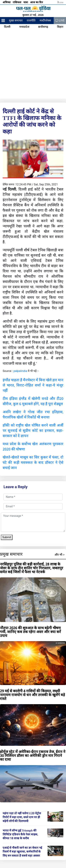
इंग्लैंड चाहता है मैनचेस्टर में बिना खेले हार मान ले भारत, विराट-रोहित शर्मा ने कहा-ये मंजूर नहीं (33, 385)
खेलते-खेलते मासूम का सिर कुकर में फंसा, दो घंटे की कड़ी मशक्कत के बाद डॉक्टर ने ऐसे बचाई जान (33, 462)
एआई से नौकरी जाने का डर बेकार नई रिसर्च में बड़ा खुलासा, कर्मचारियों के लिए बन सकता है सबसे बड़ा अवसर (22, 852)
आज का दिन (37, 2)
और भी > (60, 555)
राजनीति (31, 20)
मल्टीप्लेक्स (45, 20)
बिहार (60, 27)
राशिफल (17, 2)
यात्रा (26, 2)
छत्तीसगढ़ (43, 27)
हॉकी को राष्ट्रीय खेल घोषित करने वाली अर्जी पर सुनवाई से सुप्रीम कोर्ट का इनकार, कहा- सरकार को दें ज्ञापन (33, 430)
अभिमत (7, 2)
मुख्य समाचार (16, 20)
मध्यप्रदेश (24, 27)
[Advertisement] (33, 64)
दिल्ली (7, 27)
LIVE (60, 20)
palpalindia (20, 371)
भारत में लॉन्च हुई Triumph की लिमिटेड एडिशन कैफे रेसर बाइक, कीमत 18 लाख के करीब (20, 834)
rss (60, 2)
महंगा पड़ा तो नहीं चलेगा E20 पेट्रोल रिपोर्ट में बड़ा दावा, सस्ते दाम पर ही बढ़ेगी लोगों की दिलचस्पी (22, 817)
